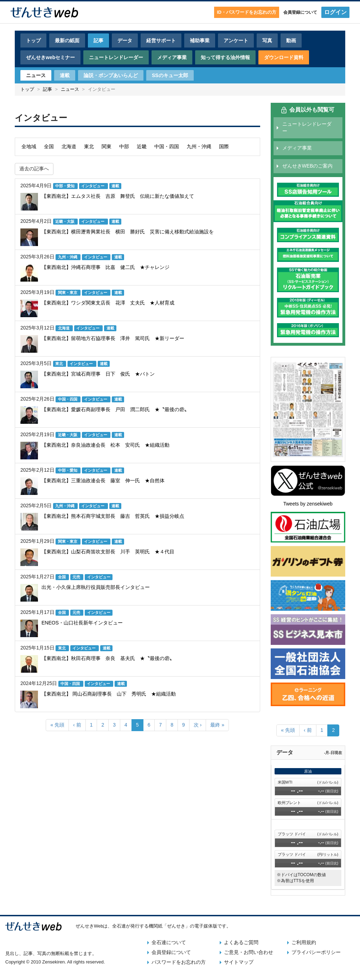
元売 (77, 577)
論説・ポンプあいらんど (111, 75)
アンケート (236, 40)
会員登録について (300, 12)
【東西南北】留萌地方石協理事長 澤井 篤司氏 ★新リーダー (113, 338)
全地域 (29, 146)
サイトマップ (239, 962)
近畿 (142, 146)
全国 (49, 146)
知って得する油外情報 (225, 57)
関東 (107, 146)
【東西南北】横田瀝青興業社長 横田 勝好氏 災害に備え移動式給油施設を (128, 232)
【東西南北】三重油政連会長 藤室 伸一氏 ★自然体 (103, 480)
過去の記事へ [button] (34, 169)
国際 (224, 146)
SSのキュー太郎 (170, 75)
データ (125, 40)
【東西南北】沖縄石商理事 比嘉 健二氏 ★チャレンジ (105, 267)
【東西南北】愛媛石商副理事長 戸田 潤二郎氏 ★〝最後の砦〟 (115, 409)
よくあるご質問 (241, 942)
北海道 (69, 146)
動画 (291, 40)
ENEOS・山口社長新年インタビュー (82, 623)
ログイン (335, 12)
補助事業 (200, 40)
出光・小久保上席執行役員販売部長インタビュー (96, 587)
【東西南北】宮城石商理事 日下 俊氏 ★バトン (98, 374)
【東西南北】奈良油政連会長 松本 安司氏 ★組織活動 (105, 445)
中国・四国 (167, 146)
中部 (124, 146)
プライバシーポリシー (316, 952)
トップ (33, 40)
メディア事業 (172, 57)
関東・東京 (68, 293)
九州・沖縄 (199, 146)
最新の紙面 (67, 40)
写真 (267, 40)
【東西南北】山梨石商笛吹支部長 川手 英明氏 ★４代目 (108, 552)
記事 (98, 40)
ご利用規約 (304, 942)
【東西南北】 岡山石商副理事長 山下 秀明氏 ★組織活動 (109, 694)
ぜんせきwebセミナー (50, 57)
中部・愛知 (65, 186)
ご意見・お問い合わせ (249, 952)
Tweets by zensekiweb (308, 504)
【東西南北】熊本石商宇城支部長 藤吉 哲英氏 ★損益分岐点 (113, 516)
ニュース (36, 75)
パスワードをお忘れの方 (179, 962)
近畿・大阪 (65, 221)
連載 (65, 75)
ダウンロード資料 (284, 57)
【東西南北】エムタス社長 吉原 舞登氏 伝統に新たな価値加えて (118, 196)
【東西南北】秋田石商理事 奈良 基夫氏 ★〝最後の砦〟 (108, 658)
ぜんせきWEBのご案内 (308, 166)
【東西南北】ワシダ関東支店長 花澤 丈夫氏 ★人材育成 (108, 303)
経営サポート (161, 40)
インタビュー (93, 186)
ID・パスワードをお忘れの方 (247, 12)
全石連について (169, 942)
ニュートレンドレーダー (116, 57)
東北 (89, 146)
